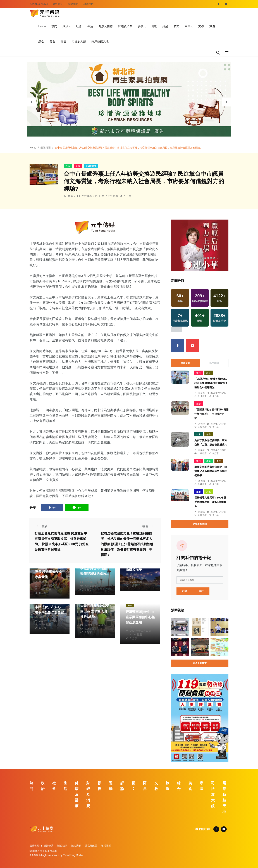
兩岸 (188, 26)
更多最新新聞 (200, 524)
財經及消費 (125, 26)
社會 (79, 26)
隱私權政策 (91, 846)
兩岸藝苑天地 (100, 41)
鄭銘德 (43, 582)
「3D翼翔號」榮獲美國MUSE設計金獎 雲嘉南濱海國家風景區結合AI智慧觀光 (211, 383)
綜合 (41, 41)
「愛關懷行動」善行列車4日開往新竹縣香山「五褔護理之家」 (211, 414)
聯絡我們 (89, 4)
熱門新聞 (214, 363)
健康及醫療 (106, 26)
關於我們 (73, 4)
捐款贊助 (48, 846)
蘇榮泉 (202, 393)
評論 (165, 26)
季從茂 (43, 617)
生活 (90, 26)
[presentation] (31, 102)
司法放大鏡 (79, 41)
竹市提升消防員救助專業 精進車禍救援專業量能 (49, 572)
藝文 (176, 26)
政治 (65, 26)
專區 (63, 41)
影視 (141, 26)
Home (42, 26)
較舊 (149, 526)
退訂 (201, 591)
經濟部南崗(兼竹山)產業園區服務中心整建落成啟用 (140, 617)
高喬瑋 (202, 424)
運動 (154, 26)
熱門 (54, 26)
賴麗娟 (202, 481)
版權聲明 (106, 846)
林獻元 (72, 196)
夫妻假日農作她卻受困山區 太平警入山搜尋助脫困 (95, 611)
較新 (41, 526)
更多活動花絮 (200, 663)
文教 (201, 26)
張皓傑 (134, 574)
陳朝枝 (134, 627)
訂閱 (185, 591)
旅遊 (212, 26)
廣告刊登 (58, 4)
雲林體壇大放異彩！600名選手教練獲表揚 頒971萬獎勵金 (210, 502)
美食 (52, 41)
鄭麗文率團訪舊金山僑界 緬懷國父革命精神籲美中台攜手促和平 (211, 471)
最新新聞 (46, 148)
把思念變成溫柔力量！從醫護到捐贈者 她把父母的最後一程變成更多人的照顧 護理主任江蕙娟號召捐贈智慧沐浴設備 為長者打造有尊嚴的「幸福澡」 (127, 544)
